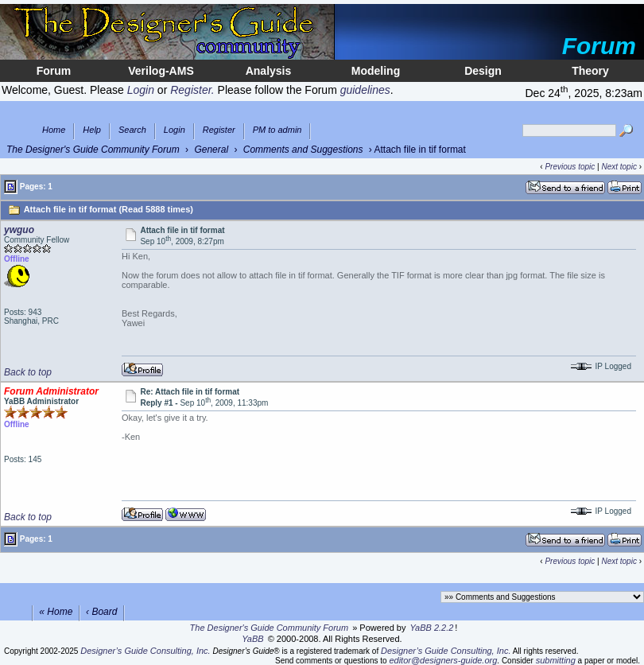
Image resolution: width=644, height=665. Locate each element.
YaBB (252, 639)
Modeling (376, 71)
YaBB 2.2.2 (432, 628)
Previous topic (570, 167)
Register (219, 130)
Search (132, 130)
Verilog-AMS (161, 71)
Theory (590, 71)
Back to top (28, 372)
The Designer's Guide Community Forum (93, 150)
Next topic (619, 167)
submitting (556, 660)
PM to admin (277, 130)
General (211, 150)
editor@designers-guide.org (443, 660)
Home (54, 130)
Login (175, 130)
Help (92, 130)
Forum (54, 71)
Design (483, 71)
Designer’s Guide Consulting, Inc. (145, 651)
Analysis (269, 71)
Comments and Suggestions (303, 150)
